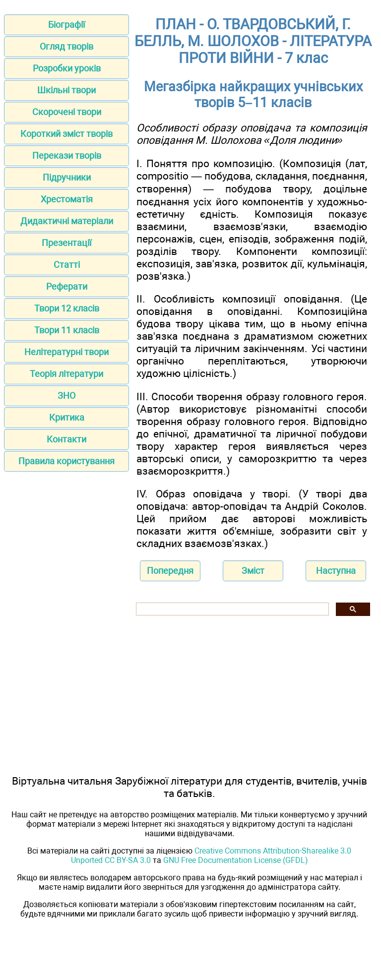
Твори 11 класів (67, 330)
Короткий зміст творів (66, 134)
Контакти (66, 439)
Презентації (66, 243)
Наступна (336, 571)
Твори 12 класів (67, 308)
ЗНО (66, 396)
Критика (67, 417)
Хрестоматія (67, 199)
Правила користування (66, 461)
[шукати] (231, 609)
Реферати (67, 286)
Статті (67, 265)
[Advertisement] (66, 545)
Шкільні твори (66, 90)
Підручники (67, 177)
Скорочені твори (67, 112)
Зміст (253, 571)
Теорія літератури (66, 374)
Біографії (66, 25)
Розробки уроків (67, 68)
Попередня (170, 571)
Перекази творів (67, 155)
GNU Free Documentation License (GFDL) (236, 860)
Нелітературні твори (66, 352)
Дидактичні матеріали (67, 221)
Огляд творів (66, 46)
